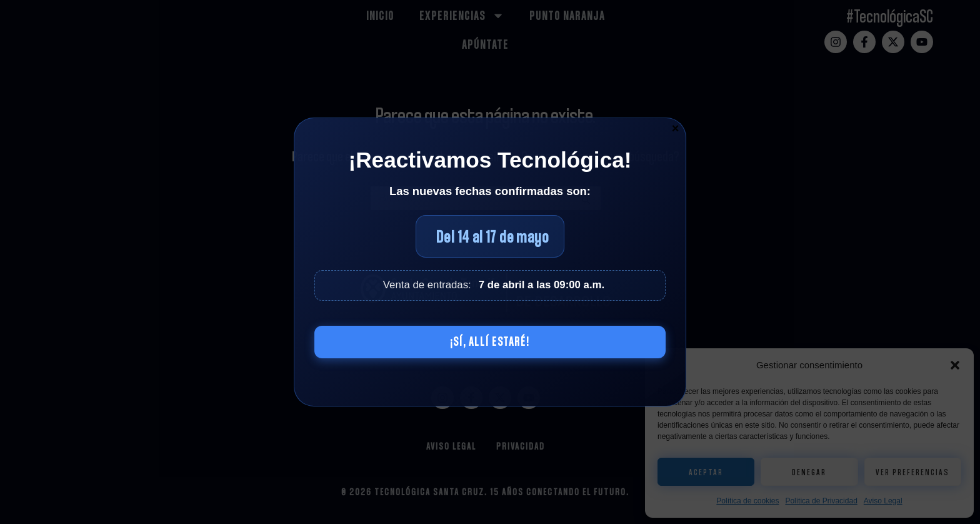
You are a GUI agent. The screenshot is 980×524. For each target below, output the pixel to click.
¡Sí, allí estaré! (490, 342)
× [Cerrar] (676, 128)
